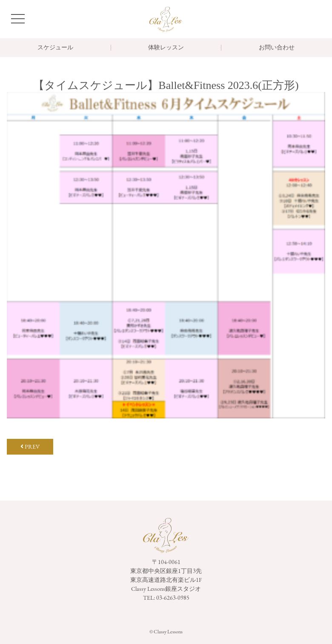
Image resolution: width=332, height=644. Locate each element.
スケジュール (55, 48)
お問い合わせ (277, 48)
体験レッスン (166, 48)
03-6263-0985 (173, 598)
